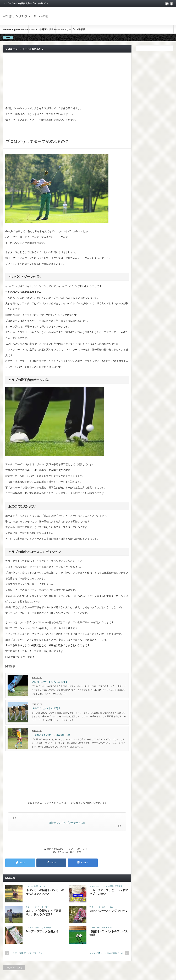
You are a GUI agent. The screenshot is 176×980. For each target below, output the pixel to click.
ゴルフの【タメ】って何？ (46, 708)
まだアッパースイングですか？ (109, 911)
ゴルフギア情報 (32, 927)
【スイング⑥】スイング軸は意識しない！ (106, 953)
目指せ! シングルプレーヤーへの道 (25, 16)
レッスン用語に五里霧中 (112, 886)
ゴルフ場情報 (78, 29)
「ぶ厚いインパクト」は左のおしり (51, 735)
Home (6, 29)
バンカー (29, 886)
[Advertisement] (67, 79)
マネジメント (35, 29)
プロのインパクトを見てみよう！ (50, 682)
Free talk (24, 29)
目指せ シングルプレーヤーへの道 (67, 823)
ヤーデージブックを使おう (42, 931)
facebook (172, 4)
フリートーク (95, 886)
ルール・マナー (64, 29)
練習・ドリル (49, 29)
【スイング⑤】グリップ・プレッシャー (27, 953)
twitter (167, 4)
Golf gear (14, 29)
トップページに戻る (14, 968)
